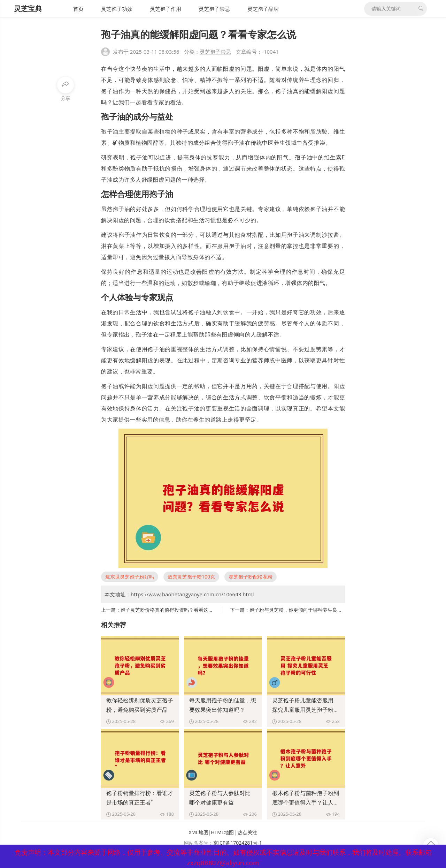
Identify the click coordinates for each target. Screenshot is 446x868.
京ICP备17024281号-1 (238, 843)
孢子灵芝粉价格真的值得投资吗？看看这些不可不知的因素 (184, 610)
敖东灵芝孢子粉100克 (191, 577)
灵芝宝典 (28, 9)
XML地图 (199, 832)
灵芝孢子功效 (117, 9)
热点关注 (247, 832)
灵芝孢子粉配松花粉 (251, 577)
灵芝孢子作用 (166, 9)
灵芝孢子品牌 (263, 9)
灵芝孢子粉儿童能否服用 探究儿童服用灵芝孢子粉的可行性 (306, 710)
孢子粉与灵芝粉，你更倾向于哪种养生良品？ (298, 610)
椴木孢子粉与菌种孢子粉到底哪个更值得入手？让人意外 (306, 802)
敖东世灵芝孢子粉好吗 (130, 577)
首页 (78, 9)
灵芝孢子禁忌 (214, 9)
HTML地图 (222, 832)
